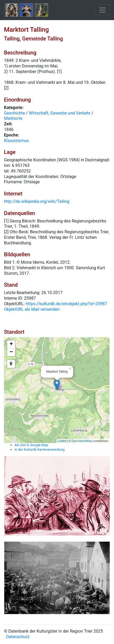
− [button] (11, 352)
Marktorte (13, 118)
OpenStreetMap (82, 441)
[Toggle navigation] (102, 10)
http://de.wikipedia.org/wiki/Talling (37, 201)
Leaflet (62, 441)
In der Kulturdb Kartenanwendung (40, 449)
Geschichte (15, 113)
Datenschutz (18, 637)
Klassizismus (16, 141)
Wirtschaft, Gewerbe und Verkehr (60, 113)
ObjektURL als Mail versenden (32, 309)
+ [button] (11, 344)
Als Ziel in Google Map (31, 445)
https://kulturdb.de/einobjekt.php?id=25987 (66, 304)
